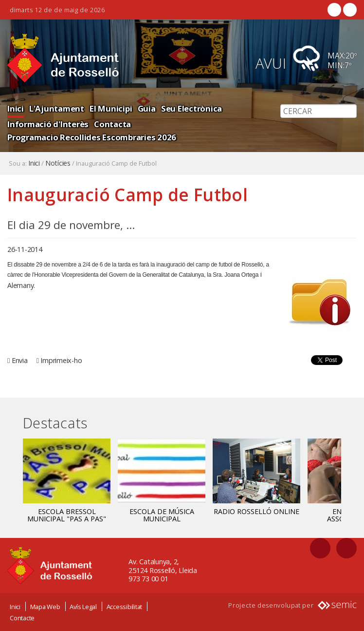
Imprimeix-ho (61, 360)
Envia (20, 360)
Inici (16, 108)
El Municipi (111, 108)
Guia (147, 108)
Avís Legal (83, 607)
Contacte (22, 618)
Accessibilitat (125, 607)
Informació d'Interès (48, 124)
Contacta (112, 124)
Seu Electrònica (191, 108)
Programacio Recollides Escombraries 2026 (92, 137)
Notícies (58, 163)
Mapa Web (45, 607)
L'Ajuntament (57, 108)
